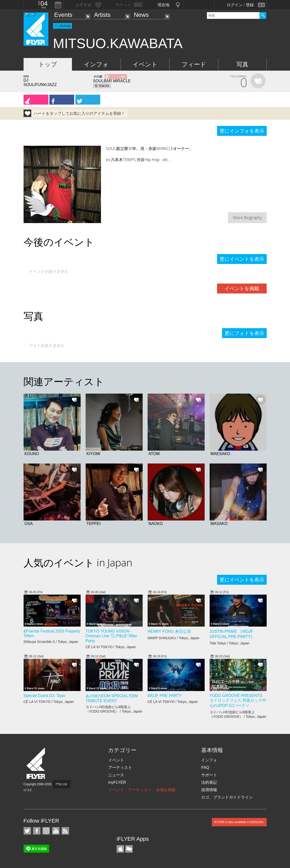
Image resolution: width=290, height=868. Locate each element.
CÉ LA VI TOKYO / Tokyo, (111, 647)
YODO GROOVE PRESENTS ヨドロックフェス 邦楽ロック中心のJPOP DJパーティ (238, 701)
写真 (242, 64)
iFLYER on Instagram (46, 831)
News (141, 15)
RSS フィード (65, 831)
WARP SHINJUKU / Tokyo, (174, 638)
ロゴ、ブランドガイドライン (227, 797)
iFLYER (36, 763)
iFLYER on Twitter (27, 831)
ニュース (116, 775)
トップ (48, 64)
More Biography (247, 218)
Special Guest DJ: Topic (45, 696)
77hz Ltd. (61, 784)
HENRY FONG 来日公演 (169, 631)
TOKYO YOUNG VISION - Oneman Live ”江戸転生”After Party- (111, 636)
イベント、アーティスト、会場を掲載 (142, 790)
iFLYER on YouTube (56, 831)
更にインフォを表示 (242, 131)
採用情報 (209, 790)
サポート (209, 775)
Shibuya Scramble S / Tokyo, (51, 642)
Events (63, 15)
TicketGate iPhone (129, 849)
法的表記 (209, 782)
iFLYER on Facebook (37, 831)
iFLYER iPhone (120, 849)
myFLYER (117, 782)
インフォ (96, 64)
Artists (102, 15)
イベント (145, 64)
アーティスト (120, 767)
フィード (194, 64)
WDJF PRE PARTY (165, 696)
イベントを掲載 (242, 289)
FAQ (205, 767)
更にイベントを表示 (242, 259)
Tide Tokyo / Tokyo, (230, 643)
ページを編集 (118, 76)
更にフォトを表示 (244, 333)
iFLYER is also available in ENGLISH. (239, 822)
